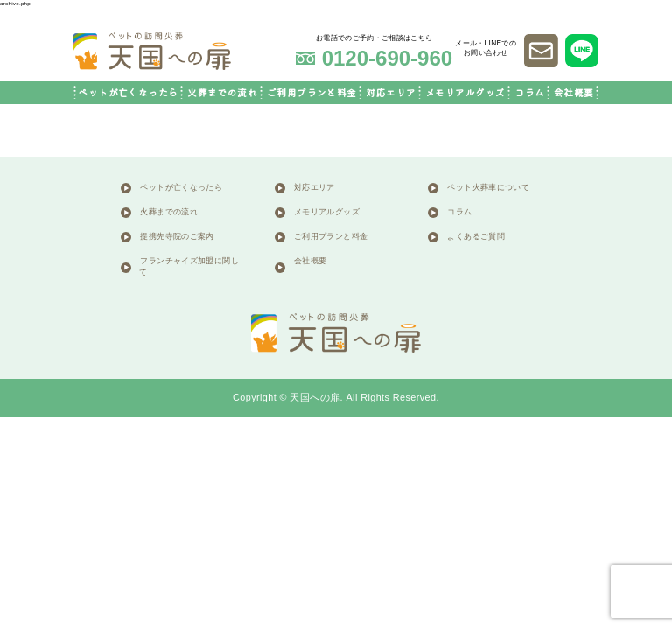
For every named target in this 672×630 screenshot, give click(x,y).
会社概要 (574, 92)
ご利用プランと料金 (312, 92)
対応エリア (391, 92)
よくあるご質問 (476, 237)
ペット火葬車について (488, 188)
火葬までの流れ (222, 92)
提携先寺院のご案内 (177, 237)
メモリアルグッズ (465, 92)
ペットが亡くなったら (128, 92)
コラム (529, 92)
